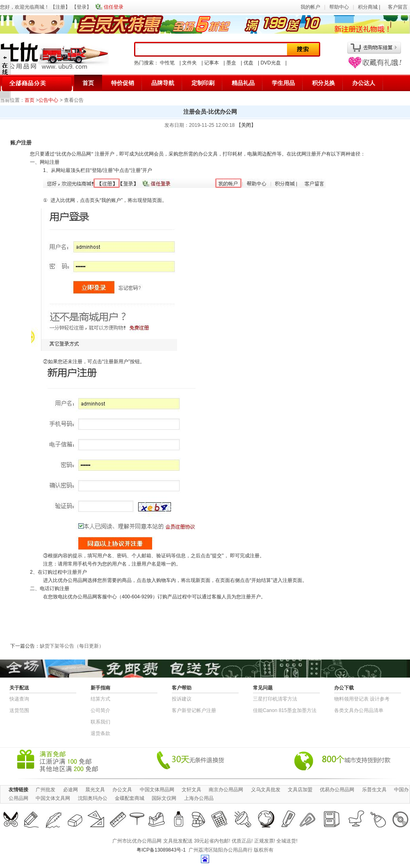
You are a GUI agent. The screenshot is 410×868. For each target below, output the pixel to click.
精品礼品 (243, 83)
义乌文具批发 (266, 790)
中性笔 (167, 63)
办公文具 (122, 790)
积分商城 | (370, 7)
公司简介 (100, 710)
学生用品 (283, 83)
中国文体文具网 (53, 798)
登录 (82, 7)
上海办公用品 (199, 798)
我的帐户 (310, 7)
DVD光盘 (270, 63)
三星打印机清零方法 (275, 699)
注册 (60, 7)
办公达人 (364, 83)
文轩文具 (191, 790)
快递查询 (19, 699)
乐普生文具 (374, 790)
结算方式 (100, 699)
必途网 (71, 790)
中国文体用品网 (157, 790)
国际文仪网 (164, 798)
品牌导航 (163, 83)
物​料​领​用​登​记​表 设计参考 (362, 699)
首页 (88, 83)
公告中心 (48, 100)
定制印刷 (203, 83)
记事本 (212, 63)
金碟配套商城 (130, 798)
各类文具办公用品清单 (359, 710)
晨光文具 (95, 790)
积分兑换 (323, 83)
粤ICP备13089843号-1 (161, 850)
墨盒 (231, 63)
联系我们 (100, 722)
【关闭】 (246, 125)
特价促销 (123, 83)
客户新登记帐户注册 (194, 710)
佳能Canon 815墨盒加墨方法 (285, 710)
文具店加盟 (300, 790)
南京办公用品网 (226, 790)
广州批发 (46, 790)
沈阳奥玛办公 (93, 798)
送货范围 (19, 710)
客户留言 (398, 7)
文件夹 (189, 63)
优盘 (248, 63)
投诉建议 (182, 699)
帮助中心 (339, 7)
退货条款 (100, 733)
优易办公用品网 (337, 790)
